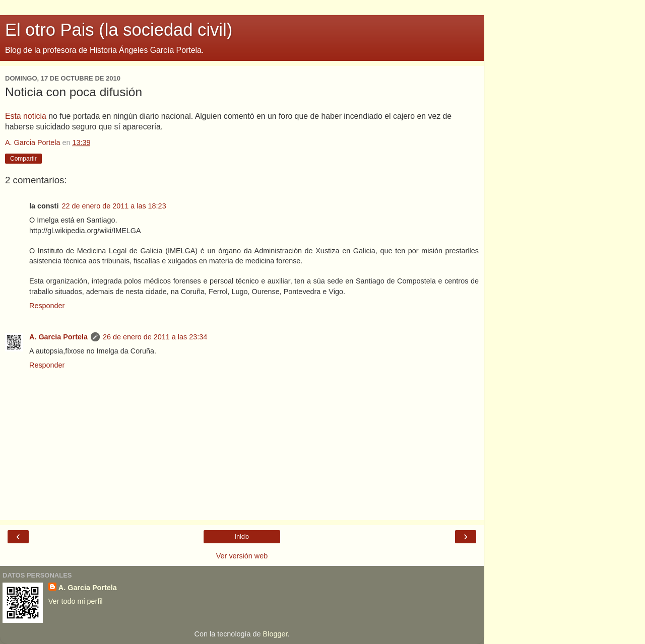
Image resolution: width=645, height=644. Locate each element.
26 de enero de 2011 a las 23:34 (155, 337)
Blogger (275, 634)
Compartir (23, 159)
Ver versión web (242, 556)
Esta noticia (26, 116)
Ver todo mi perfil (76, 601)
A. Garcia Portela (58, 337)
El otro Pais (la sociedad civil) (119, 30)
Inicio (242, 537)
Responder (47, 306)
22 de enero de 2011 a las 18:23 (114, 206)
